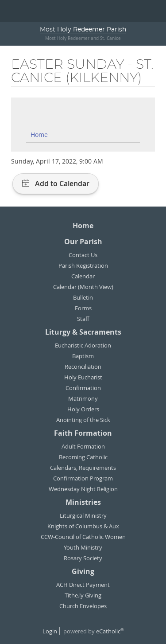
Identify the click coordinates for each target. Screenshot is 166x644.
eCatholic (110, 631)
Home (39, 135)
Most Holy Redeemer (83, 30)
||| (11, 11)
